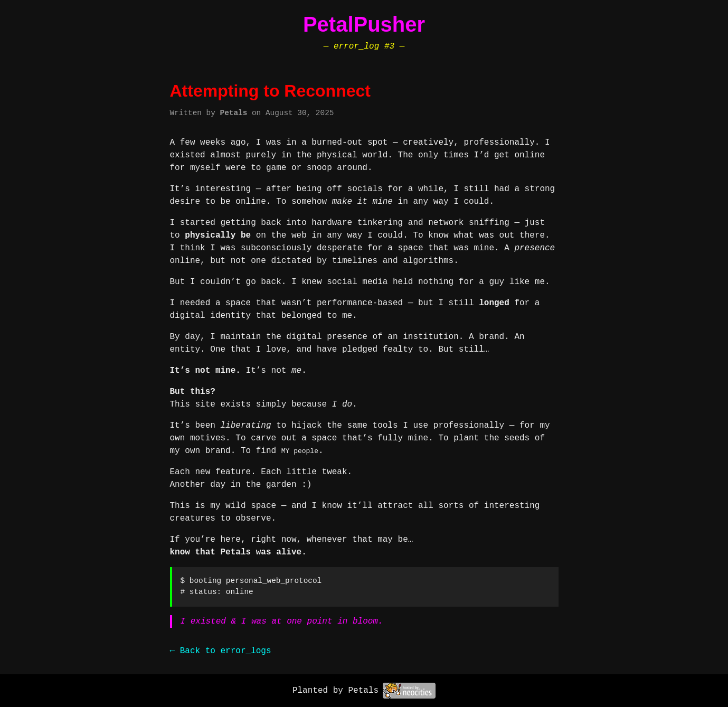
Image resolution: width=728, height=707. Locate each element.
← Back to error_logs (221, 651)
